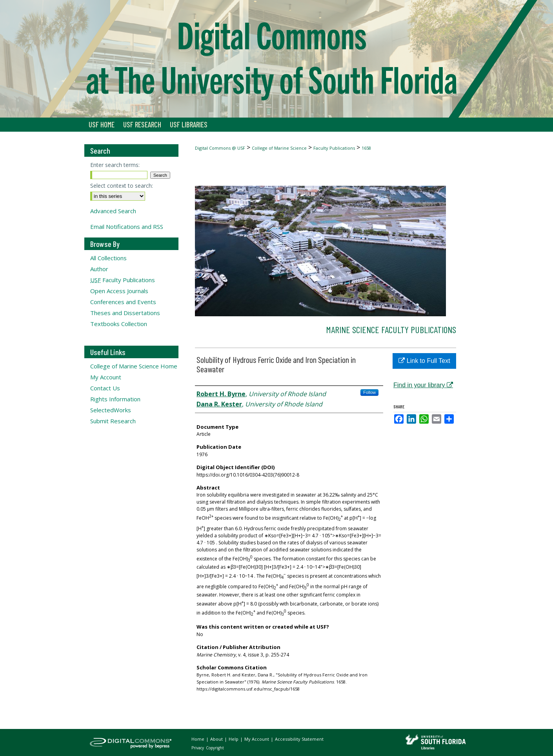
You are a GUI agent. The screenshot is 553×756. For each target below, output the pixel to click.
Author (99, 269)
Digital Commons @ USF (220, 148)
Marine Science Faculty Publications (391, 329)
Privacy (198, 748)
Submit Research (113, 421)
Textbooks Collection (119, 324)
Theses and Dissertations (125, 313)
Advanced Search (113, 211)
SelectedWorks (111, 410)
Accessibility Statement (299, 739)
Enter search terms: (115, 165)
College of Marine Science (279, 148)
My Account (106, 377)
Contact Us (105, 388)
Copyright (215, 748)
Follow (369, 392)
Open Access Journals (119, 291)
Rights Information (115, 399)
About (217, 739)
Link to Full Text (424, 361)
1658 (366, 148)
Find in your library (423, 385)
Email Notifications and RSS (127, 227)
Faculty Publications (334, 148)
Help (234, 739)
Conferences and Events (123, 302)
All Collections (108, 258)
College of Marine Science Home (134, 366)
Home (198, 739)
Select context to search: (122, 186)
